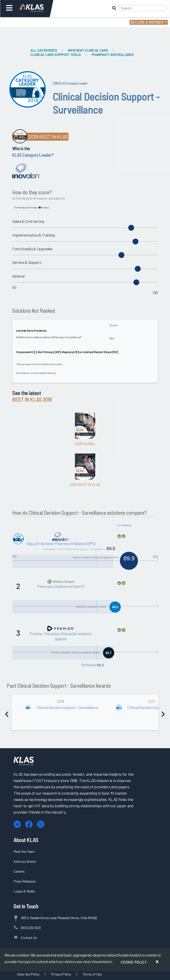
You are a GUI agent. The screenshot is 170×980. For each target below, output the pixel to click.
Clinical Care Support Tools (56, 54)
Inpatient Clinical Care (88, 50)
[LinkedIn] (17, 824)
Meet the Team (24, 851)
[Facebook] (29, 824)
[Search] (143, 8)
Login (23, 22)
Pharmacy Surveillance (113, 54)
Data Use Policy (28, 974)
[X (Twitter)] (41, 824)
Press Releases (25, 881)
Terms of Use (92, 974)
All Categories (44, 50)
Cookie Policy (134, 962)
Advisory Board (24, 861)
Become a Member (147, 22)
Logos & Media (24, 891)
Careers (19, 871)
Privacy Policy (61, 974)
